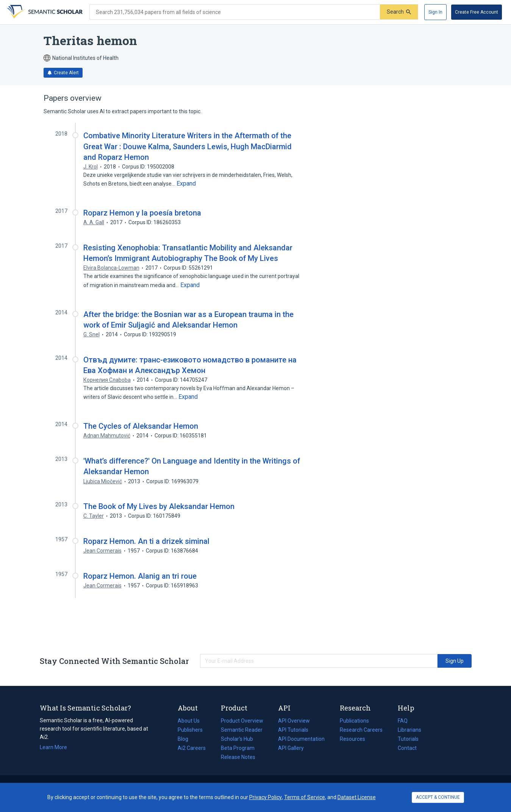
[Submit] (399, 12)
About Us (189, 721)
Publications (354, 721)
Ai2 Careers (192, 748)
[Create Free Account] (477, 12)
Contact (407, 748)
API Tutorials (293, 730)
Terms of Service (305, 797)
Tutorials (408, 739)
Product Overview (242, 721)
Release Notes (238, 757)
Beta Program (238, 748)
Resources (352, 739)
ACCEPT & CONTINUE (438, 797)
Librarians (409, 730)
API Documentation (301, 739)
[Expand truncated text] (186, 184)
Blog (186, 739)
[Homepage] (44, 12)
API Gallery (291, 748)
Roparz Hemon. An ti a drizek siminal (146, 541)
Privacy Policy (266, 797)
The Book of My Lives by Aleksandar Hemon (159, 506)
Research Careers (361, 730)
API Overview (294, 721)
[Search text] (235, 12)
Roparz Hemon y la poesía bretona (142, 213)
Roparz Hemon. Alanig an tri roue (140, 576)
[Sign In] (435, 12)
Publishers (190, 730)
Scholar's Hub (237, 739)
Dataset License (357, 797)
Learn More (53, 747)
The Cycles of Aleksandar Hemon (141, 426)
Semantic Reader (242, 730)
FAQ (403, 721)
